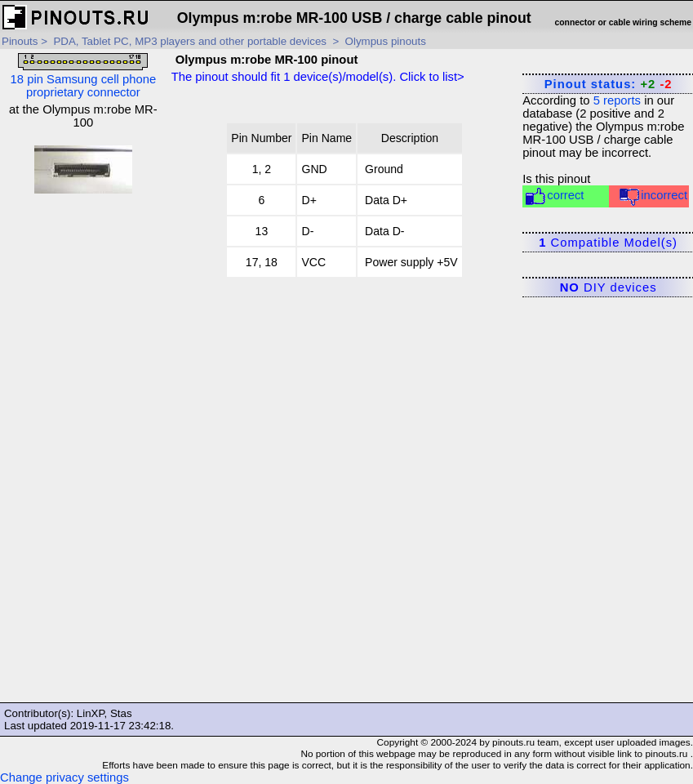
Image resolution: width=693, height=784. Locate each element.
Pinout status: (609, 84)
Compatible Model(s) (608, 243)
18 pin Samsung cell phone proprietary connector (84, 76)
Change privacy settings (64, 777)
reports (617, 100)
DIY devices (609, 287)
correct (554, 196)
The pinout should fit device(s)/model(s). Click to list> (318, 77)
